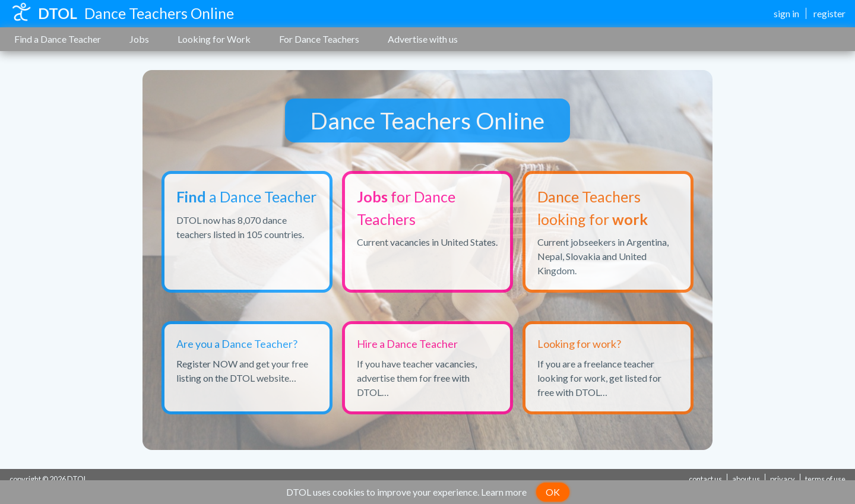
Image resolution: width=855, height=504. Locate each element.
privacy (783, 479)
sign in (786, 13)
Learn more (504, 492)
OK (553, 492)
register (829, 13)
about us (746, 479)
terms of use (825, 479)
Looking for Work (214, 39)
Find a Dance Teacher (58, 39)
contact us (705, 479)
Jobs (139, 39)
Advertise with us (423, 39)
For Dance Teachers (319, 39)
